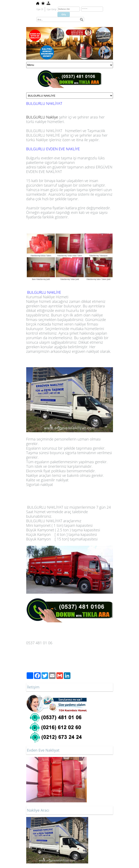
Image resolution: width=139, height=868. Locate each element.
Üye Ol (40, 9)
